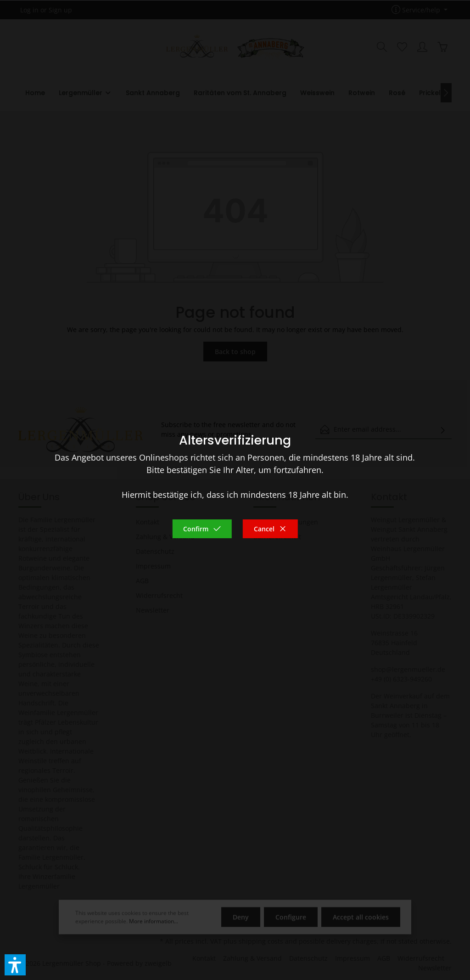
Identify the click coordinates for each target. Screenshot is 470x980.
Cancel (270, 529)
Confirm (202, 529)
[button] (15, 965)
